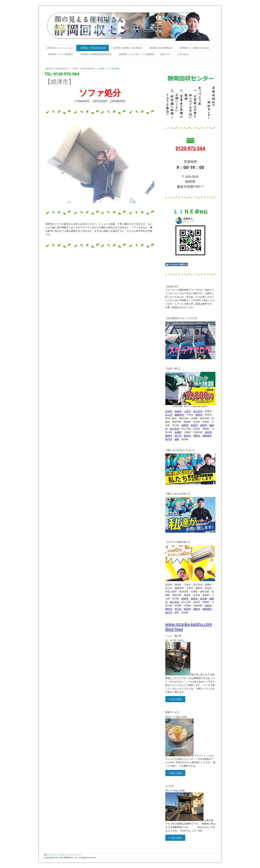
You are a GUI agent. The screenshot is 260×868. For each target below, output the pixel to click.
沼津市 (169, 411)
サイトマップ (75, 855)
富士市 (169, 415)
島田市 (194, 425)
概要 (46, 855)
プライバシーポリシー (59, 855)
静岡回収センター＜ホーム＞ (60, 48)
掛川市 (178, 436)
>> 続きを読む (175, 699)
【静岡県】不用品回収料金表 (93, 48)
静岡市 (185, 425)
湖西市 (197, 436)
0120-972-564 (190, 148)
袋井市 (187, 436)
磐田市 (169, 436)
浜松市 (208, 432)
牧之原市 (175, 429)
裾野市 (199, 415)
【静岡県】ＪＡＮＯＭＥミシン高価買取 (136, 54)
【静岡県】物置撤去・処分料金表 (127, 48)
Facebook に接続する (177, 264)
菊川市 (169, 439)
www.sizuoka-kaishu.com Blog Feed (189, 627)
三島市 (187, 411)
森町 (177, 439)
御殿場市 (179, 415)
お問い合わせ (183, 54)
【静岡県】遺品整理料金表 (161, 48)
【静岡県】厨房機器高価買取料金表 (96, 54)
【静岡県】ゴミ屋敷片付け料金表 (194, 48)
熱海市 (178, 411)
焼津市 (204, 425)
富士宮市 (198, 411)
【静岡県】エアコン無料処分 (60, 54)
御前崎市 (207, 436)
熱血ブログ (165, 54)
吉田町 (178, 432)
